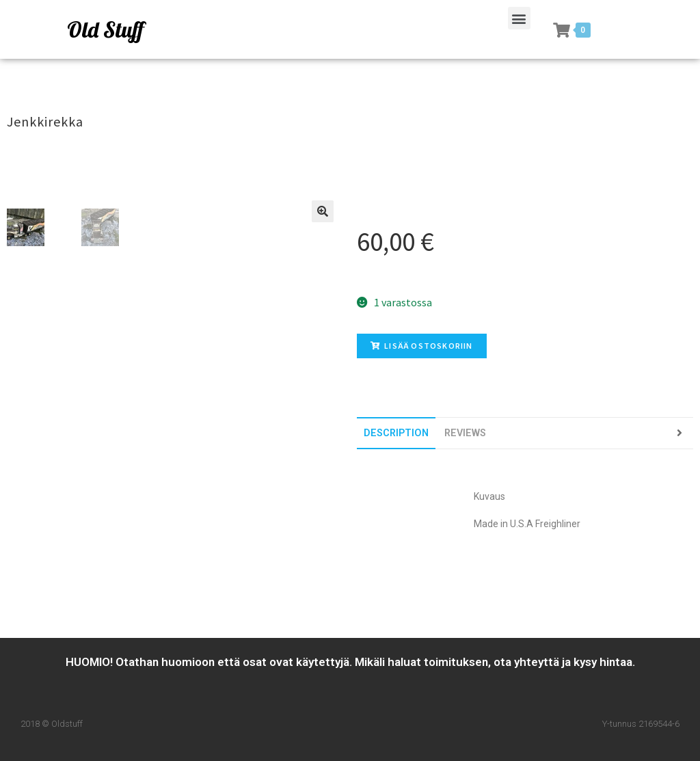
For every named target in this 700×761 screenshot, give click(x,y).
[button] (519, 18)
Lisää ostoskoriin (422, 346)
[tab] (396, 433)
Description (396, 433)
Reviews (465, 433)
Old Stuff (105, 29)
